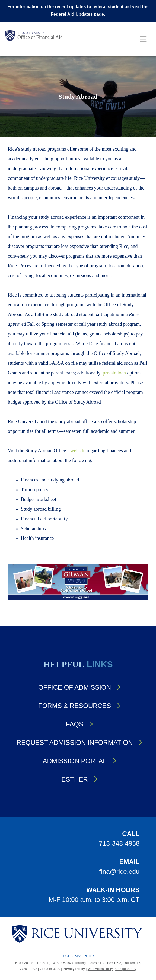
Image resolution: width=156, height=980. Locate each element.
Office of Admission (75, 687)
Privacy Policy (74, 969)
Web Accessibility (100, 969)
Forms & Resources (75, 706)
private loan (114, 373)
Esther (74, 779)
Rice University (31, 33)
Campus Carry (126, 969)
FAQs (75, 724)
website (78, 451)
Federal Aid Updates (72, 14)
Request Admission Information (75, 743)
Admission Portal (74, 761)
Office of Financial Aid (40, 37)
